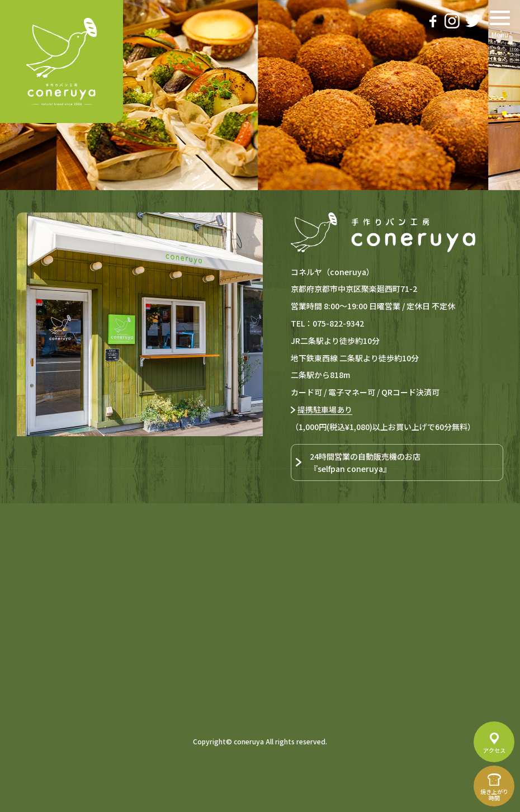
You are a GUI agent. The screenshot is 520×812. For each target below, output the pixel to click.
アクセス (494, 750)
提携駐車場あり (325, 409)
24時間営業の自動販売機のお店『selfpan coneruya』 (365, 462)
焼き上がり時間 (494, 795)
